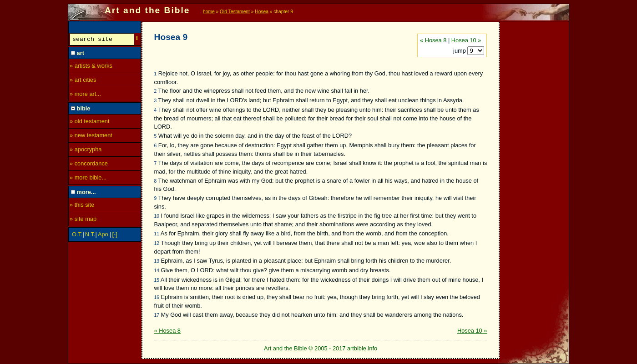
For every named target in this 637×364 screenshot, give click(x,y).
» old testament (90, 122)
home (209, 12)
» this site (82, 206)
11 (157, 234)
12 (157, 243)
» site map (83, 220)
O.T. (77, 236)
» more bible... (88, 179)
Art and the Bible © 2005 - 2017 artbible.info (321, 348)
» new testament (91, 137)
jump (460, 51)
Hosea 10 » (466, 40)
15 (157, 280)
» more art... (85, 95)
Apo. (104, 236)
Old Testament (235, 12)
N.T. (90, 236)
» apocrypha (86, 151)
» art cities (83, 81)
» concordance (89, 165)
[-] (115, 236)
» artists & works (91, 67)
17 (157, 315)
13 (157, 261)
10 (157, 216)
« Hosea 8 (433, 40)
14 (157, 271)
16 (157, 297)
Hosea (262, 12)
